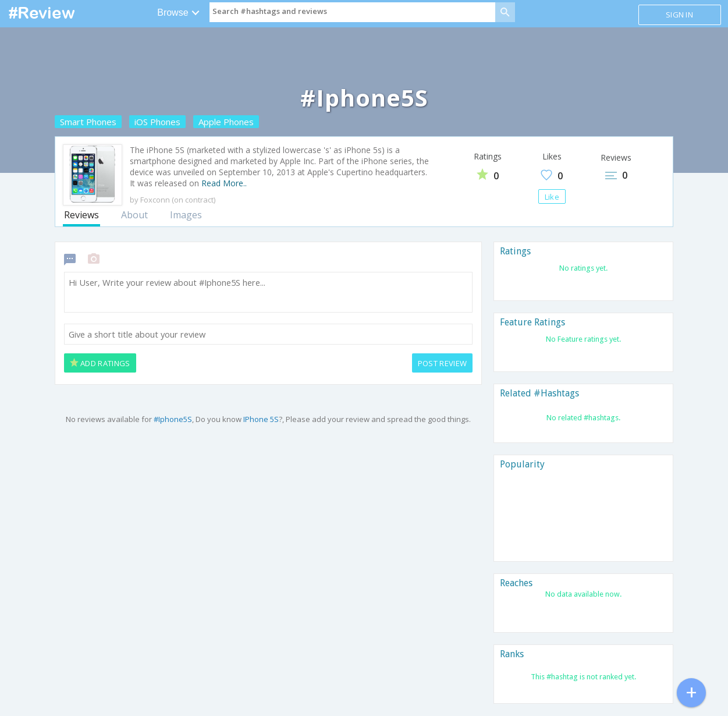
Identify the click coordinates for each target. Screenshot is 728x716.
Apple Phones (226, 122)
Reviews (81, 215)
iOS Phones (157, 122)
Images (186, 215)
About (134, 215)
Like (552, 197)
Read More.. (224, 183)
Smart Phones (88, 122)
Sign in (679, 15)
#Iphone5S (173, 419)
